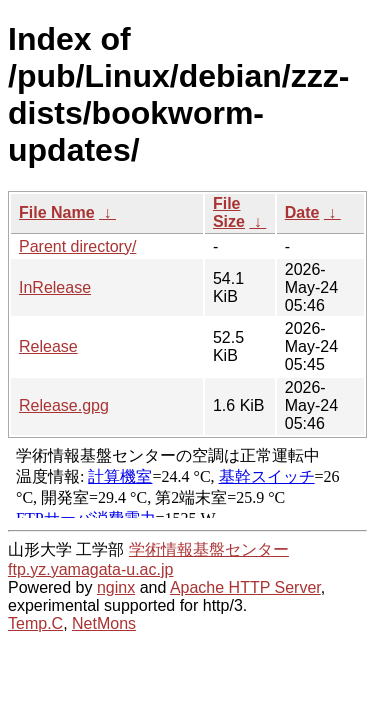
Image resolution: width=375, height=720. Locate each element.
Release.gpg (64, 405)
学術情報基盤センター (209, 549)
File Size (229, 212)
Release (48, 346)
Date (302, 212)
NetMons (104, 623)
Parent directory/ (77, 246)
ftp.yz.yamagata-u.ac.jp (90, 569)
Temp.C (35, 623)
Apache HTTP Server (245, 587)
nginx (116, 587)
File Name (57, 212)
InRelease (55, 287)
